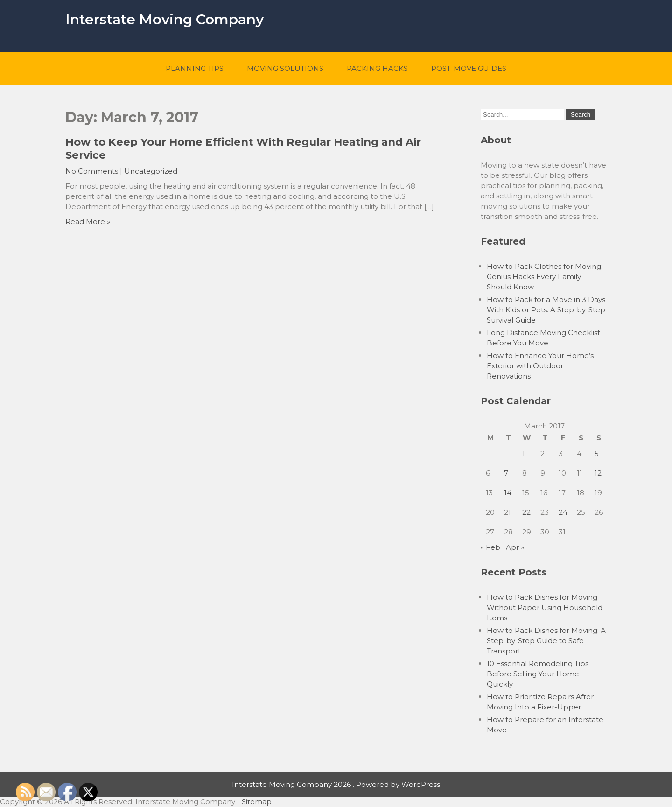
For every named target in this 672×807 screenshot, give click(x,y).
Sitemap (257, 802)
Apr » (515, 547)
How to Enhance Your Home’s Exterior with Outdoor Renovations (540, 366)
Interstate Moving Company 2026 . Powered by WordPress (336, 784)
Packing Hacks (377, 68)
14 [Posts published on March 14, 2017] (508, 493)
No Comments (92, 171)
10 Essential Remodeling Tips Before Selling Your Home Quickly (538, 674)
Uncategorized (151, 171)
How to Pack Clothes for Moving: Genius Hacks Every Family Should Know (545, 277)
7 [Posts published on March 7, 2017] (506, 473)
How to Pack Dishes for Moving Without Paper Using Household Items (545, 607)
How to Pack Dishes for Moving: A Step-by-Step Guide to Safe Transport (546, 641)
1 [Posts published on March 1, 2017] (524, 453)
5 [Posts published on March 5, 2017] (597, 453)
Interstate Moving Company (164, 19)
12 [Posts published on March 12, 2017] (598, 473)
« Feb (490, 547)
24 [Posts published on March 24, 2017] (563, 512)
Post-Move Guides (469, 68)
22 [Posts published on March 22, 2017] (526, 512)
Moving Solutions (285, 68)
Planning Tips (195, 68)
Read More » (88, 221)
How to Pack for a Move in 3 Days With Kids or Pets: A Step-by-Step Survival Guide (546, 310)
